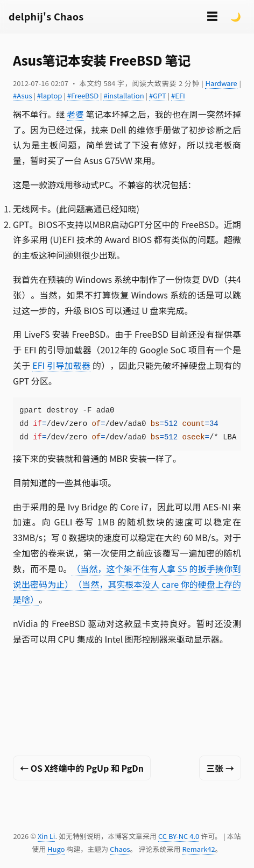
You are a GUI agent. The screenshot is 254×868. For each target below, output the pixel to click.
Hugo (56, 849)
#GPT (158, 95)
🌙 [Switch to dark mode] (236, 16)
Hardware (221, 83)
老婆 (75, 114)
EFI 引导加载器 (61, 365)
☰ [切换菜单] (212, 16)
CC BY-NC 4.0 (179, 836)
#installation (124, 95)
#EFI (178, 95)
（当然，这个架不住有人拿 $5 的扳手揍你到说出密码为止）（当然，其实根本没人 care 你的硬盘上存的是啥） (127, 584)
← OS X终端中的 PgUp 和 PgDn (82, 768)
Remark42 (199, 849)
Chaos (120, 849)
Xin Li (47, 836)
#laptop (50, 95)
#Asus (22, 95)
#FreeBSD (83, 95)
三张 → (220, 768)
